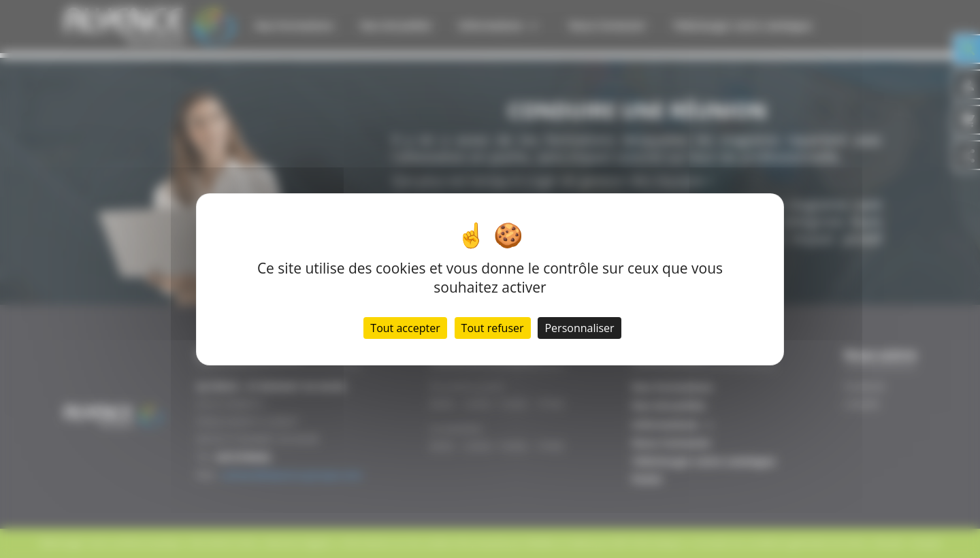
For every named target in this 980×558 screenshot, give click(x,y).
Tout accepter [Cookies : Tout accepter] (405, 328)
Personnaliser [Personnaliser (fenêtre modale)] (579, 328)
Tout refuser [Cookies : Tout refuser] (493, 328)
